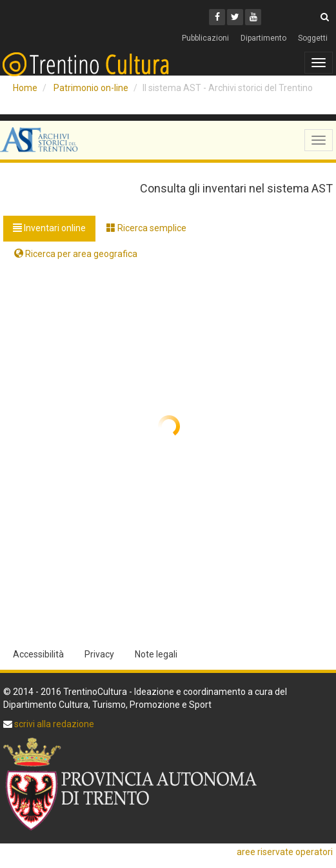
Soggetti (313, 38)
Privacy (99, 654)
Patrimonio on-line (91, 88)
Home (25, 88)
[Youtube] (253, 17)
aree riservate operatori (285, 852)
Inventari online (49, 228)
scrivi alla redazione (53, 724)
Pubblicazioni (205, 38)
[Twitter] (235, 17)
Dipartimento (263, 38)
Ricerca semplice (146, 228)
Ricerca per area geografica (76, 254)
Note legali (156, 654)
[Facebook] (217, 17)
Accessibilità (38, 654)
